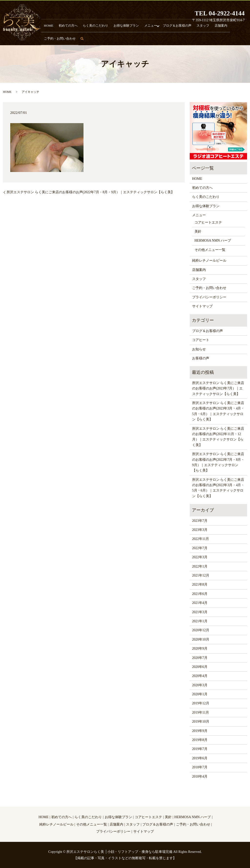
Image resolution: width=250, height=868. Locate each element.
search (246, 40)
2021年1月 (200, 621)
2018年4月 (200, 777)
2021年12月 (201, 575)
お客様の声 (201, 358)
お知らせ (199, 349)
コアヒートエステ (208, 222)
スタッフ (184, 38)
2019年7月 (200, 749)
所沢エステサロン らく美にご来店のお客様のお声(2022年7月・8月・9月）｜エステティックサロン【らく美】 (90, 192)
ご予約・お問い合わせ (223, 38)
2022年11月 (201, 539)
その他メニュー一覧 (210, 250)
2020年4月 (200, 676)
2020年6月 (200, 667)
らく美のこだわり (90, 38)
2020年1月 (200, 694)
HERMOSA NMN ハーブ (213, 241)
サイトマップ (202, 306)
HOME (49, 38)
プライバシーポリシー (209, 297)
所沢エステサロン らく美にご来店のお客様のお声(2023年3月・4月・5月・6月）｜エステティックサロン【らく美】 (218, 411)
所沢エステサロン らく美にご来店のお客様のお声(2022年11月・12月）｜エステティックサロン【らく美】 (218, 437)
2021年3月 (200, 612)
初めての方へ (66, 38)
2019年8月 (200, 740)
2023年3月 (200, 530)
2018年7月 (200, 767)
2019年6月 (200, 758)
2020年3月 (200, 685)
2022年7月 (200, 548)
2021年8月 (200, 584)
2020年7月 (200, 658)
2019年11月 (201, 713)
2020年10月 (201, 639)
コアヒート (201, 340)
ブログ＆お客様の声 (162, 38)
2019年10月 (201, 722)
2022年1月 (200, 566)
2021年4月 (200, 603)
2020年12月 (201, 630)
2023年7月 (200, 521)
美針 (198, 231)
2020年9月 (200, 648)
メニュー (138, 38)
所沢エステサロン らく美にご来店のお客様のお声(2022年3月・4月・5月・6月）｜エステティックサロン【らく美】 (218, 488)
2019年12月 (201, 703)
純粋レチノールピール (209, 261)
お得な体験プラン (117, 38)
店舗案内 (199, 38)
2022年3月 (200, 557)
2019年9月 (200, 731)
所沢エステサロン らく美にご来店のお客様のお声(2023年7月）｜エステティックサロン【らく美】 (218, 388)
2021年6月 (200, 594)
